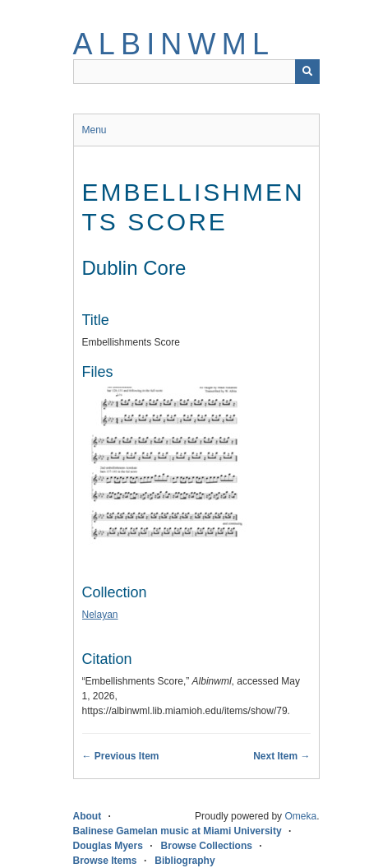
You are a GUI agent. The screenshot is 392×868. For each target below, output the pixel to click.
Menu (95, 130)
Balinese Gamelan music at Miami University (178, 831)
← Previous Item (121, 756)
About (88, 816)
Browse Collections (207, 846)
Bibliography (184, 861)
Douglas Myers (108, 846)
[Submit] (307, 72)
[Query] (196, 72)
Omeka (300, 816)
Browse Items (105, 861)
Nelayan (100, 615)
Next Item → (281, 756)
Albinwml (174, 44)
